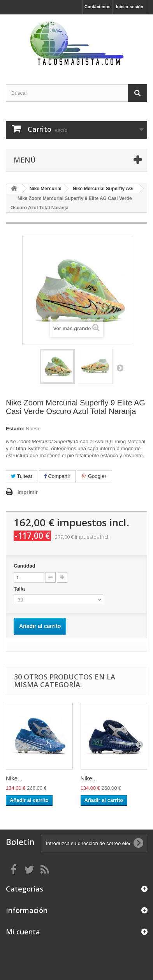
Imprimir (28, 492)
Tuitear (22, 476)
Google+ (94, 476)
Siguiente (120, 368)
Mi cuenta (23, 932)
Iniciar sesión (130, 7)
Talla (20, 589)
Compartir (57, 476)
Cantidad (25, 566)
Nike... (14, 778)
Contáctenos (98, 7)
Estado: (15, 429)
